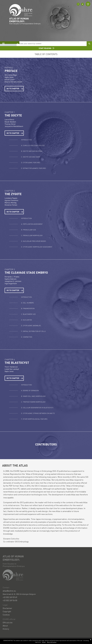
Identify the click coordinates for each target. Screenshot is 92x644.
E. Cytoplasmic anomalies (31, 325)
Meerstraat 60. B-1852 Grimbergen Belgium (19, 594)
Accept (44, 642)
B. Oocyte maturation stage (32, 151)
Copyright (7, 611)
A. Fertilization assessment (32, 224)
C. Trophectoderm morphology (33, 402)
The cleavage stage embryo (26, 272)
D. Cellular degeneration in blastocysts (37, 408)
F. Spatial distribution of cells (33, 331)
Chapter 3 (10, 269)
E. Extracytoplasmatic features (34, 168)
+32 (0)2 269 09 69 (10, 597)
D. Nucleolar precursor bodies (34, 241)
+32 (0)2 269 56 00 (10, 600)
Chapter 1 (10, 112)
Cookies (6, 615)
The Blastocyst (17, 363)
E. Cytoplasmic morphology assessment (37, 247)
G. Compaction (27, 337)
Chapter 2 (10, 191)
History (6, 629)
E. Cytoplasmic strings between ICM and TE (38, 413)
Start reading (47, 48)
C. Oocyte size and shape (31, 157)
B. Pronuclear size (29, 230)
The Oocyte (13, 115)
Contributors (46, 444)
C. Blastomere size (28, 314)
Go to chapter (15, 89)
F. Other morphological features (34, 419)
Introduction (26, 140)
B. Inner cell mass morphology (33, 396)
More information (52, 642)
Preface (9, 68)
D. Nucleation (26, 320)
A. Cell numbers (27, 303)
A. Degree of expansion (30, 390)
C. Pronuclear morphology (32, 235)
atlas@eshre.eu (9, 591)
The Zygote (13, 194)
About (5, 626)
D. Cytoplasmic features (31, 162)
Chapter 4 (10, 359)
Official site (8, 622)
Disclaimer (7, 608)
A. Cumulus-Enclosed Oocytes (33, 145)
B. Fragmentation (28, 308)
